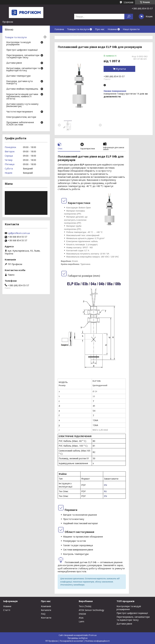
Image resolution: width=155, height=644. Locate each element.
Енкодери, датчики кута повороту (19, 82)
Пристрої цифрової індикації (22, 50)
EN (105, 485)
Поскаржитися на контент (71, 641)
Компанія (46, 606)
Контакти (60, 36)
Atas (81, 618)
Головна (59, 29)
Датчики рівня (14, 63)
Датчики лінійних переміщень (22, 89)
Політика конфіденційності (97, 641)
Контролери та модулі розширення (19, 44)
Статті (7, 610)
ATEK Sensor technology (91, 610)
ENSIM (82, 614)
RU (105, 491)
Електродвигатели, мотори (21, 117)
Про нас (100, 29)
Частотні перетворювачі (20, 112)
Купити (121, 69)
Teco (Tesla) (85, 606)
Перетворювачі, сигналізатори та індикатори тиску (23, 57)
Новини (112, 29)
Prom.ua (93, 635)
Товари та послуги (78, 29)
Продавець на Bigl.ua (78, 638)
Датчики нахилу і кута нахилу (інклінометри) (22, 105)
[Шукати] (129, 17)
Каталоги (46, 610)
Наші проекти (131, 29)
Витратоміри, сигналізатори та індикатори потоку (23, 69)
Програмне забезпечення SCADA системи (20, 124)
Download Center (87, 36)
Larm (81, 621)
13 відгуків (128, 2)
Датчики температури (18, 76)
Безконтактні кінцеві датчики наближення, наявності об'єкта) (22, 97)
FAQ (71, 36)
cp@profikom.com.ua (19, 233)
